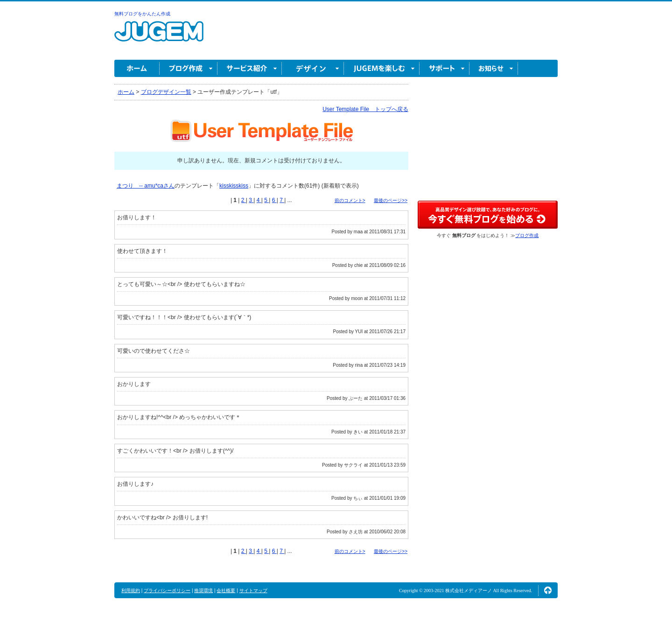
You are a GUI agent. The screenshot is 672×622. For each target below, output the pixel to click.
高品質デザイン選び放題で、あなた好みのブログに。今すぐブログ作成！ (488, 215)
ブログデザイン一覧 (166, 92)
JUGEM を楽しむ (382, 68)
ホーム (137, 68)
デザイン (313, 68)
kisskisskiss (234, 186)
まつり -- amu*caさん (146, 186)
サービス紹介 (250, 68)
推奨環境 (203, 591)
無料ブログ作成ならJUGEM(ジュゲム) (159, 37)
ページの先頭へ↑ (548, 590)
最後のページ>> (391, 200)
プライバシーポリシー (167, 591)
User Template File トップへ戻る (365, 109)
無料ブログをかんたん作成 (142, 14)
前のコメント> (350, 200)
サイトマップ (253, 591)
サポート (444, 68)
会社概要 (226, 591)
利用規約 (131, 591)
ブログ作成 (189, 68)
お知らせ (494, 68)
